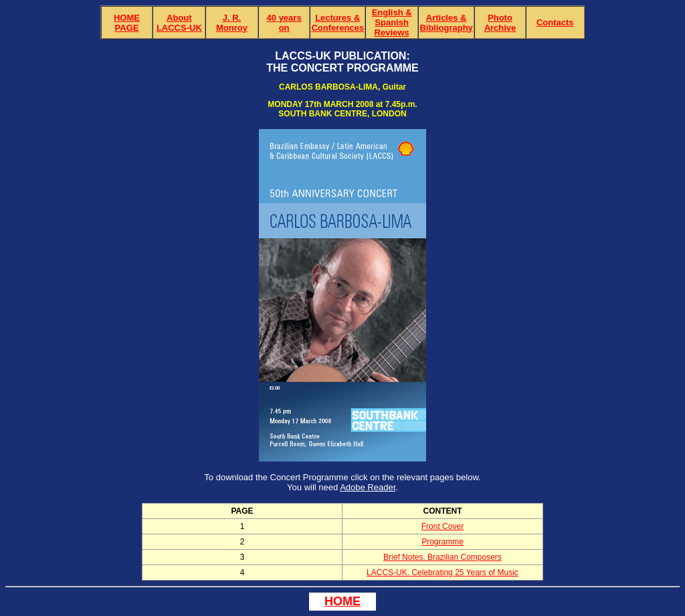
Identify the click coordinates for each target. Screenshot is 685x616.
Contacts (555, 22)
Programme (443, 542)
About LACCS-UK (179, 23)
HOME (342, 601)
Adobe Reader (368, 487)
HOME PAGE (127, 23)
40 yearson (284, 23)
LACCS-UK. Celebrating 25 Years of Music (443, 573)
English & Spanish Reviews (392, 22)
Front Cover (443, 526)
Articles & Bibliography (446, 23)
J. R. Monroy (232, 23)
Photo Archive (500, 23)
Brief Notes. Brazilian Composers (443, 557)
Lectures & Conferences (337, 23)
